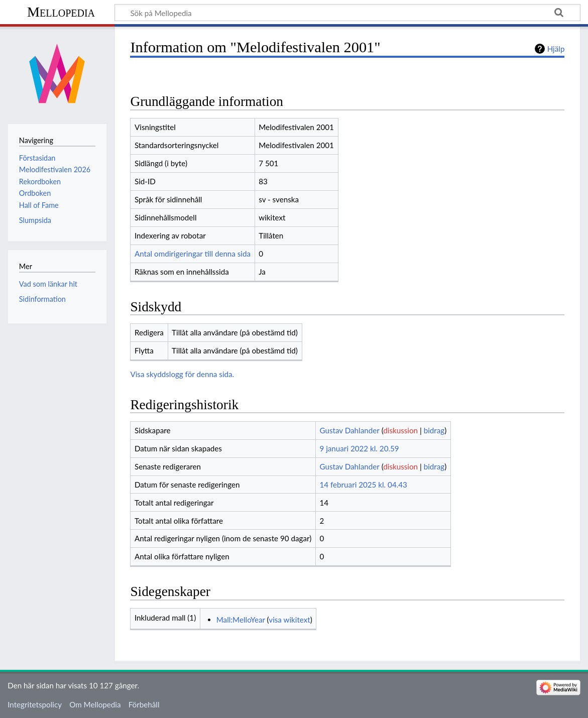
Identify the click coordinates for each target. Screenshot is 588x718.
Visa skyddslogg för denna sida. (182, 374)
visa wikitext (289, 620)
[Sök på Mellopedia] (347, 13)
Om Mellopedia (95, 704)
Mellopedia (61, 12)
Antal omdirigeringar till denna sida (193, 254)
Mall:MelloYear (241, 620)
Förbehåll (144, 704)
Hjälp (556, 49)
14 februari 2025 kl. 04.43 (363, 485)
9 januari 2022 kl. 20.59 (359, 448)
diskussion (400, 430)
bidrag (434, 430)
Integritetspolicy (35, 704)
